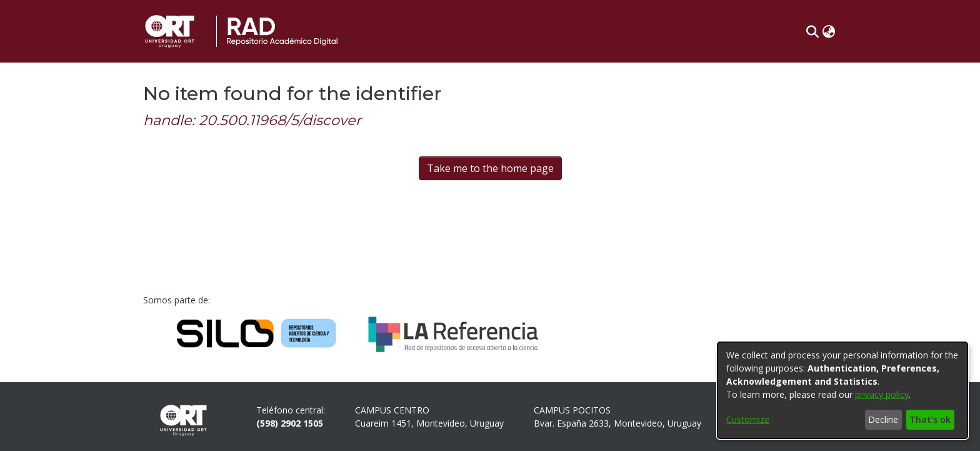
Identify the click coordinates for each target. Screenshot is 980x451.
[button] (812, 31)
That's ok (930, 419)
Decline (883, 419)
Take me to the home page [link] (490, 168)
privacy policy (882, 394)
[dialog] (842, 390)
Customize (748, 419)
